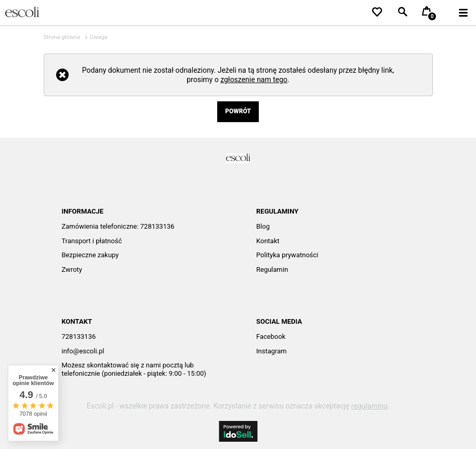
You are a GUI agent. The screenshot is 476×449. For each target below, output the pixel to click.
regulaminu (369, 406)
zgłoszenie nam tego (254, 80)
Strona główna (62, 37)
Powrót (238, 111)
